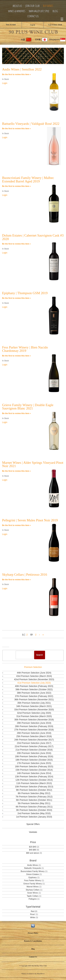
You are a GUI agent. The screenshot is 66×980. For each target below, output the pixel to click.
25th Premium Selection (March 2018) (34, 736)
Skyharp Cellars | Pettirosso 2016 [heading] (25, 575)
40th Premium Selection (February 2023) (34, 686)
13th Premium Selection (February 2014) (34, 777)
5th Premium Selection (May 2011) (34, 803)
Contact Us (33, 16)
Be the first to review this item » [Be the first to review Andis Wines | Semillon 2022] (16, 74)
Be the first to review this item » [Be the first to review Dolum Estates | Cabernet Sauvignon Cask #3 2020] (16, 244)
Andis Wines (33, 865)
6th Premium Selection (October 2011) (34, 800)
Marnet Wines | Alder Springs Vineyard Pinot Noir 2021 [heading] (33, 464)
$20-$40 (33, 847)
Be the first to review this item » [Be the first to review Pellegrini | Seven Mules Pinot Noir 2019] (16, 525)
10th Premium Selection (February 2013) (34, 787)
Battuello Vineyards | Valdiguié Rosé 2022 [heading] (31, 124)
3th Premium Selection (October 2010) (34, 810)
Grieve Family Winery (33, 884)
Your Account (11, 25)
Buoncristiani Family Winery (33, 871)
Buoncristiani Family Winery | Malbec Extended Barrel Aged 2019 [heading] (28, 179)
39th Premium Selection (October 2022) (34, 690)
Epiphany (33, 877)
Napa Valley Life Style (39, 11)
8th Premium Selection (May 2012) (34, 793)
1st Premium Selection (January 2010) (34, 817)
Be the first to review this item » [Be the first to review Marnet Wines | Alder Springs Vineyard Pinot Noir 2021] (16, 471)
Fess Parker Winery (33, 880)
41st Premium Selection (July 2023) (34, 683)
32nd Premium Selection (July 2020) (34, 713)
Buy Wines (48, 6)
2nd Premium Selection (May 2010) (34, 813)
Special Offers (33, 824)
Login (5, 83)
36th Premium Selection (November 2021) (34, 700)
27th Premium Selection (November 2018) (34, 730)
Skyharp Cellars (33, 890)
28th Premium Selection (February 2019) (34, 726)
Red (33, 911)
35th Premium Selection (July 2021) (34, 703)
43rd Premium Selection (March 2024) (34, 676)
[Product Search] (24, 655)
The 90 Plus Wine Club (33, 32)
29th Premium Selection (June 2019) (34, 723)
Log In (32, 25)
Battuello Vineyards (33, 868)
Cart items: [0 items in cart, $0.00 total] (55, 25)
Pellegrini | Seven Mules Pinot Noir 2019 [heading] (30, 520)
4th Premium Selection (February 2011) (34, 807)
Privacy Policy (33, 933)
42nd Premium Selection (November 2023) (34, 679)
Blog (55, 11)
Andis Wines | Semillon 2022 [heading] (22, 69)
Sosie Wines (33, 893)
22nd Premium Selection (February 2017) (34, 746)
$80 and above (33, 853)
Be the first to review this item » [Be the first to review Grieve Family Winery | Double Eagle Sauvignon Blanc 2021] (16, 413)
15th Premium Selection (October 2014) (34, 770)
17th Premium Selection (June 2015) (34, 763)
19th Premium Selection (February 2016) (34, 757)
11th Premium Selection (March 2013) (34, 783)
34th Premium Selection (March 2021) (34, 706)
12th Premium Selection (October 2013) (34, 780)
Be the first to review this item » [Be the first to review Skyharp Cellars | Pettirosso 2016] (16, 580)
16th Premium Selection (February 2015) (34, 767)
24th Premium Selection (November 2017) (34, 740)
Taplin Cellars (33, 896)
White (33, 917)
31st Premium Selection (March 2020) (34, 716)
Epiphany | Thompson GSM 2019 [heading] (25, 293)
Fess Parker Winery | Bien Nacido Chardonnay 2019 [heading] (25, 349)
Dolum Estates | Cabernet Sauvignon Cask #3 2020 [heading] (33, 237)
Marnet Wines (33, 887)
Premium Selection (33, 667)
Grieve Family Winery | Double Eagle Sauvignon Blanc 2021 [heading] (28, 407)
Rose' (33, 914)
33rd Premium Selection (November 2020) (34, 710)
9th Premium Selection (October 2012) (34, 790)
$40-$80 (33, 850)
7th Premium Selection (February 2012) (34, 797)
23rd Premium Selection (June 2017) (34, 743)
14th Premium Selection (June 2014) (34, 773)
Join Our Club (33, 6)
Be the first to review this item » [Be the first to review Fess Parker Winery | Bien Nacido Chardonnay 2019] (16, 356)
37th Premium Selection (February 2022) (34, 696)
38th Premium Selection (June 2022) (34, 693)
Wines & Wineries (17, 11)
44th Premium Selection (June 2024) (34, 673)
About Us (17, 6)
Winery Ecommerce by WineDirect (33, 974)
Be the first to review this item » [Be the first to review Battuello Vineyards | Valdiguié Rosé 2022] (16, 128)
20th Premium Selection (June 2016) (34, 753)
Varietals (33, 832)
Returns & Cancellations (33, 941)
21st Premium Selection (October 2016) (34, 750)
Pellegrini (33, 899)
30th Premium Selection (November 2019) (34, 720)
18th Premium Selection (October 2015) (34, 760)
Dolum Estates (33, 874)
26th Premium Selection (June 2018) (34, 733)
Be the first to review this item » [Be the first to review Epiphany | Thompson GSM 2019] (16, 298)
